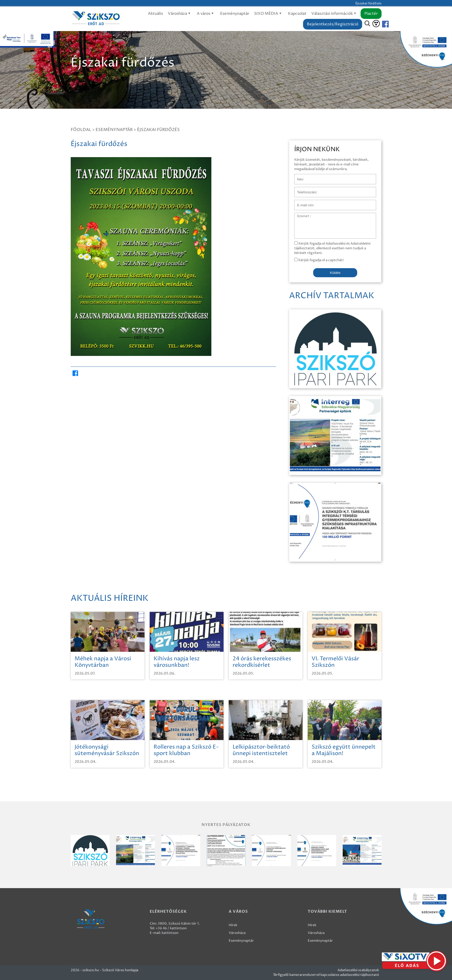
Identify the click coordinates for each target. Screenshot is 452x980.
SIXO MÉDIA (269, 14)
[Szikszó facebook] (381, 24)
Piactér (371, 14)
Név (298, 177)
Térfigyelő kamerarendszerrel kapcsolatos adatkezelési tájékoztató (326, 975)
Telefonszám (304, 189)
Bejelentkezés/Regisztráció (333, 24)
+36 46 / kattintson (171, 928)
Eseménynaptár (235, 14)
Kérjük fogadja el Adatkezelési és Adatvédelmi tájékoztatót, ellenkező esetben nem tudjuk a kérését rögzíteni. (332, 248)
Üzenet (300, 215)
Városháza (180, 14)
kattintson (170, 933)
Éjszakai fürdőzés (158, 130)
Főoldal (81, 130)
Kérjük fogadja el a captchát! (319, 260)
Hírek (233, 925)
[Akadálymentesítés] (376, 24)
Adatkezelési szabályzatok (358, 970)
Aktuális (155, 14)
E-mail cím (303, 202)
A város (206, 14)
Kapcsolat (297, 14)
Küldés (335, 273)
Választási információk (335, 14)
